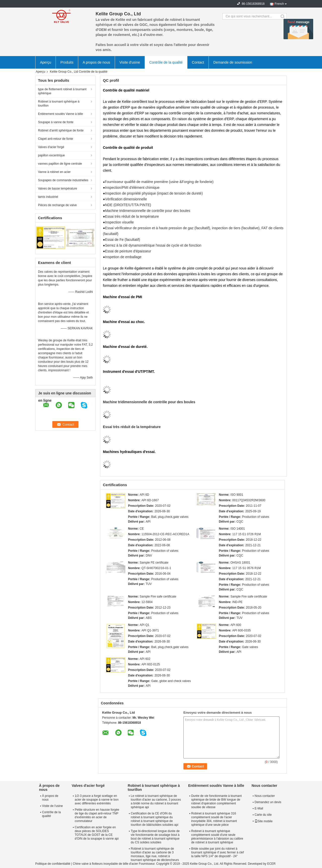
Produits (67, 62)
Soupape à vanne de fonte (56, 122)
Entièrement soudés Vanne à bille (61, 114)
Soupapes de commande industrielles (63, 180)
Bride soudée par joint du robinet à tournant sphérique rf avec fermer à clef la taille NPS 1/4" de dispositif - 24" (217, 852)
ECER (271, 864)
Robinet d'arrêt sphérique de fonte (61, 130)
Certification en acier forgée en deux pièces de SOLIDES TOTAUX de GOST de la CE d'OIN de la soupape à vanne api (97, 833)
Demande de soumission (233, 62)
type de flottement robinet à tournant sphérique (62, 91)
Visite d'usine (130, 62)
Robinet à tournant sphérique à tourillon (59, 104)
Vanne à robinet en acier (54, 172)
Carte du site (263, 815)
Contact (198, 62)
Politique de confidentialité (53, 864)
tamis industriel (48, 197)
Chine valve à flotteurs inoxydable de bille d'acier (105, 864)
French (279, 4)
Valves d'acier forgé (51, 147)
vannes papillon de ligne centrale (60, 164)
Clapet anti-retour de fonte (55, 139)
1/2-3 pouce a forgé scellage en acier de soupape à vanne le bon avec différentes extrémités (97, 800)
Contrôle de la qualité (166, 62)
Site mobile (264, 821)
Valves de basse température (57, 189)
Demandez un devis (268, 802)
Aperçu (46, 62)
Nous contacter (265, 796)
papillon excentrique (51, 155)
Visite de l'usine (52, 806)
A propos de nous (96, 62)
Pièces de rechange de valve (57, 205)
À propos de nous (50, 798)
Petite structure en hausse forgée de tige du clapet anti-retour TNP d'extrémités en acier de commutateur (97, 815)
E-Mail (259, 808)
